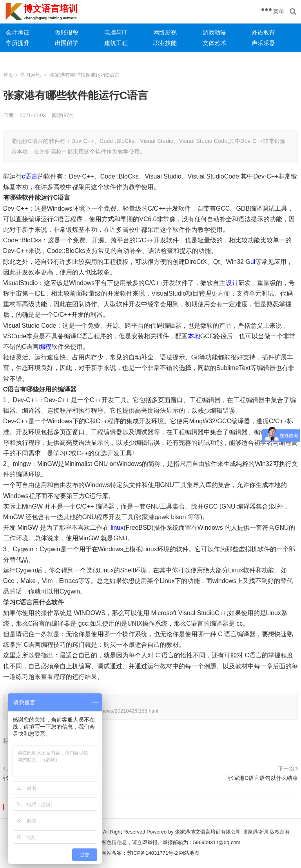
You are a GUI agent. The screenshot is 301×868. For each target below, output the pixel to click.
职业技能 (165, 43)
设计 (232, 283)
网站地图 (189, 853)
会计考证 (18, 32)
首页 (8, 75)
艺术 (220, 43)
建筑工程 (116, 43)
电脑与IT (116, 32)
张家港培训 (255, 832)
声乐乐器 (263, 43)
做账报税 (67, 32)
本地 (194, 336)
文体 (209, 43)
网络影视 (165, 32)
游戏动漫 (214, 32)
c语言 (30, 176)
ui (253, 262)
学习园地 (31, 75)
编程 (45, 347)
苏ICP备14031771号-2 (152, 853)
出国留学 (67, 43)
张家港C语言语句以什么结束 (263, 778)
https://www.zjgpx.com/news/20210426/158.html (104, 711)
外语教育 (263, 32)
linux (117, 528)
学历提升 (18, 43)
